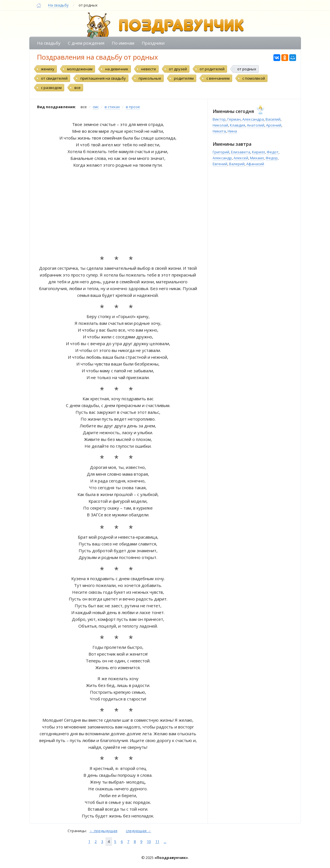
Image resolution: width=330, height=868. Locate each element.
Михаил (257, 158)
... (165, 841)
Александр (222, 158)
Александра (253, 119)
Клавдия (238, 125)
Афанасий (255, 164)
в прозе (133, 107)
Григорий (221, 152)
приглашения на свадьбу (103, 78)
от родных (247, 69)
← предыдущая (103, 831)
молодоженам (80, 69)
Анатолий (256, 125)
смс (96, 107)
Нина (232, 131)
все (77, 88)
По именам (123, 43)
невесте (149, 69)
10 (149, 841)
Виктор (219, 119)
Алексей (241, 158)
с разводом (51, 88)
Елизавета (241, 152)
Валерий (237, 164)
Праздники (153, 43)
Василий (273, 119)
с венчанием (218, 78)
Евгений (220, 164)
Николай (220, 125)
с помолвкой (254, 78)
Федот (273, 152)
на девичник (117, 69)
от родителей (212, 69)
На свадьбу (58, 5)
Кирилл (258, 152)
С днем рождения (86, 43)
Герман (234, 119)
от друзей (178, 69)
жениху (48, 69)
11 (157, 841)
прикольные (150, 78)
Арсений (274, 125)
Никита (219, 131)
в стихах (112, 107)
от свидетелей (54, 78)
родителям (184, 78)
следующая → (138, 831)
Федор (272, 158)
